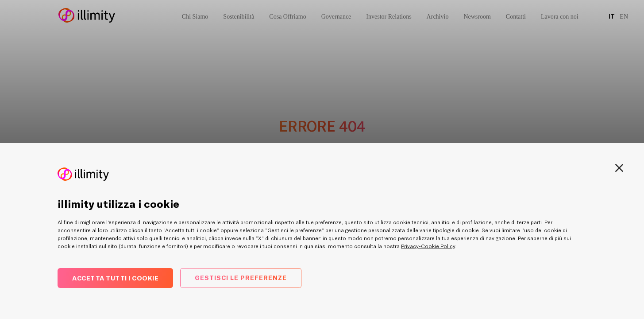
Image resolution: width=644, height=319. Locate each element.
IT (612, 16)
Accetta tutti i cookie (115, 278)
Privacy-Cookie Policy (428, 246)
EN (624, 17)
